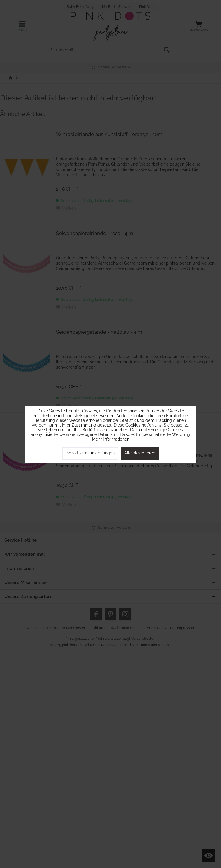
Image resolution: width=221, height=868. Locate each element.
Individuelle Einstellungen (90, 453)
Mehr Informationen (111, 439)
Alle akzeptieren (140, 453)
